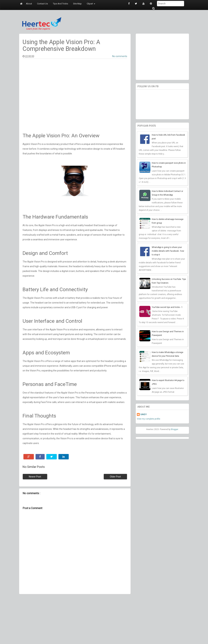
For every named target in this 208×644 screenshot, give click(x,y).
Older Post (115, 477)
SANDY (143, 414)
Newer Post (35, 477)
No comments (120, 56)
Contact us (42, 4)
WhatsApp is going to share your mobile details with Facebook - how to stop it (168, 251)
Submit (153, 8)
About (29, 4)
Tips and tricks (60, 4)
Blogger (174, 429)
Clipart (91, 4)
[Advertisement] (75, 620)
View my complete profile (149, 419)
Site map (77, 4)
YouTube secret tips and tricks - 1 (167, 307)
